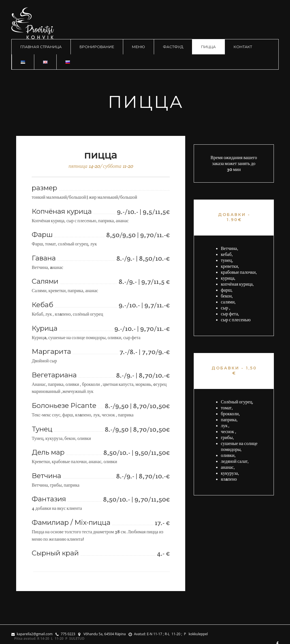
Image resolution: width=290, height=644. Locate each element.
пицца (208, 47)
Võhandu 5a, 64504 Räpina (102, 634)
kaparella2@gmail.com (32, 634)
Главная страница (41, 47)
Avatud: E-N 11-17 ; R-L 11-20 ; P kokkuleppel (168, 634)
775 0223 (65, 634)
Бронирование (97, 47)
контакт (243, 47)
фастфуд (173, 47)
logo (33, 23)
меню (138, 47)
